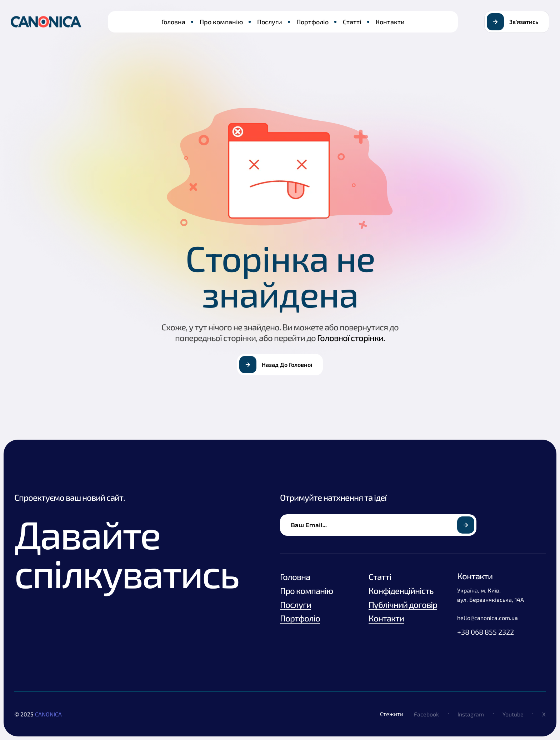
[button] (517, 22)
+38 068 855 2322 (486, 632)
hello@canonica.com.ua (487, 618)
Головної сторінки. (351, 338)
